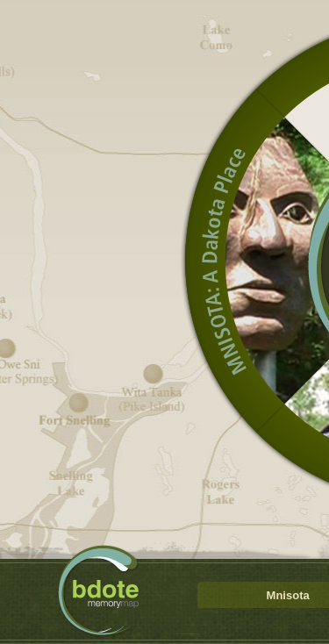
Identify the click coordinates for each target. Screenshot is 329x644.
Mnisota (288, 595)
